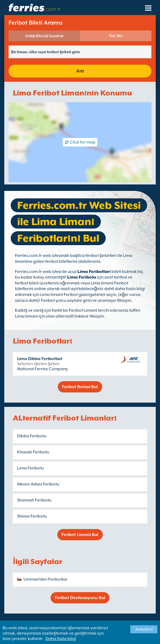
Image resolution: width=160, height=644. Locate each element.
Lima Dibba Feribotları (40, 359)
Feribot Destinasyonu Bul (80, 598)
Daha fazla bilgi (61, 639)
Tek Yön (116, 36)
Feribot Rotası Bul (80, 387)
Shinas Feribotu (32, 516)
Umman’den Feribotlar (45, 579)
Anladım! (144, 629)
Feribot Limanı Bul (80, 535)
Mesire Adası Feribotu (38, 484)
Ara (80, 71)
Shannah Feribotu (34, 500)
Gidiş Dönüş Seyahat (44, 36)
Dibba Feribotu (32, 436)
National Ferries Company (43, 369)
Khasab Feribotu (33, 452)
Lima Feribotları (94, 272)
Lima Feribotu (82, 277)
